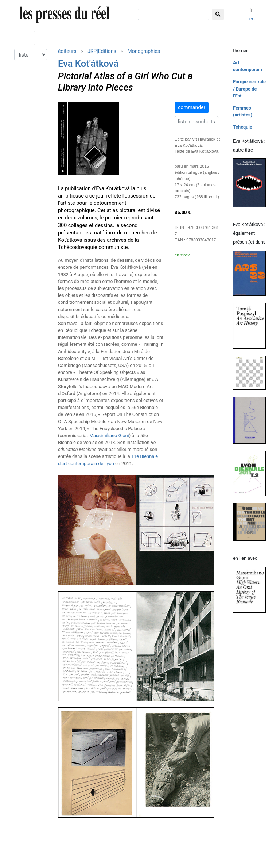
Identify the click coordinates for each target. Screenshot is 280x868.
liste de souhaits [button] (197, 122)
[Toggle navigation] (25, 38)
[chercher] (174, 14)
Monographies (144, 51)
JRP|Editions (102, 51)
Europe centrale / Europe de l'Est (249, 89)
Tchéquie (243, 127)
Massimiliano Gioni (109, 435)
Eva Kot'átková (88, 64)
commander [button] (192, 107)
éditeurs (67, 51)
